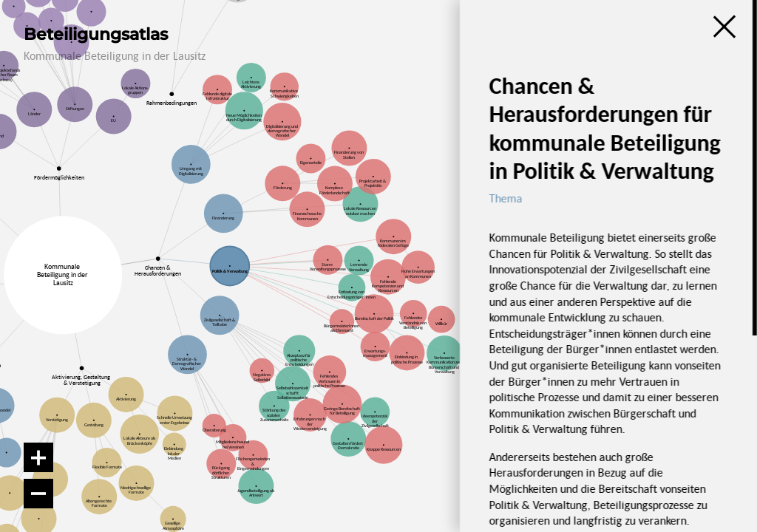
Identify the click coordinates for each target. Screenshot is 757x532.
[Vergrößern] (38, 457)
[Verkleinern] (38, 494)
